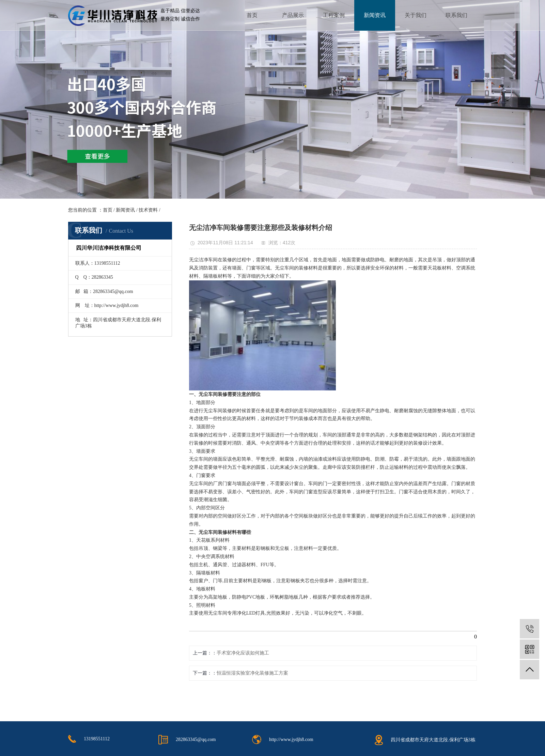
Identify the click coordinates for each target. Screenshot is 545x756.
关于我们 (416, 15)
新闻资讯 (375, 15)
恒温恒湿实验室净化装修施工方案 (252, 673)
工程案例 (334, 15)
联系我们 (456, 15)
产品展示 (293, 15)
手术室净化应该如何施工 (243, 653)
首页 (252, 15)
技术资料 (148, 210)
